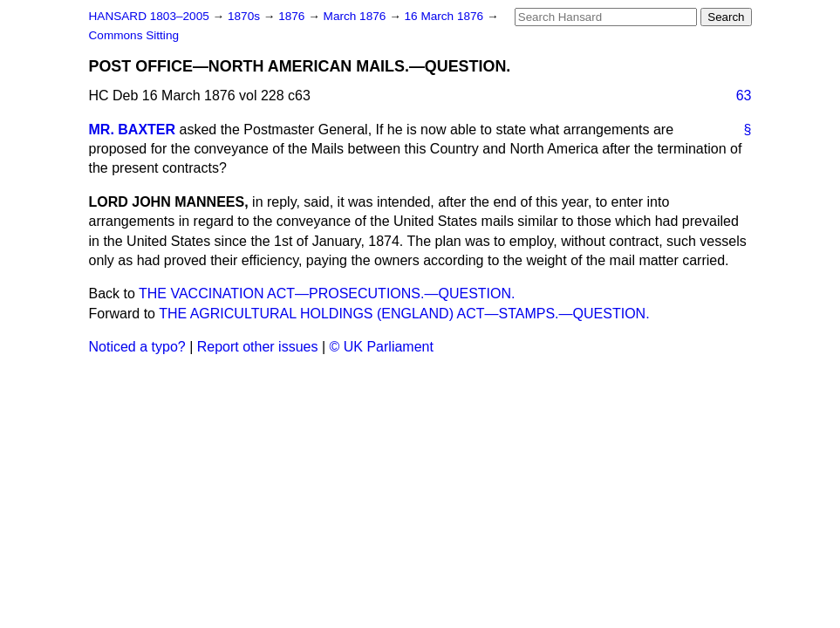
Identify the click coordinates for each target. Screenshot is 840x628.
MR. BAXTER (133, 130)
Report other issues (258, 347)
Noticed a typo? (137, 347)
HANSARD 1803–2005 (149, 16)
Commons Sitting (134, 35)
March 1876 (357, 16)
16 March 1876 (446, 16)
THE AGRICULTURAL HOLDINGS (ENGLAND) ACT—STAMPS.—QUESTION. (404, 314)
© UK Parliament (382, 347)
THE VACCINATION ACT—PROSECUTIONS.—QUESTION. (327, 294)
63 (744, 96)
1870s (246, 16)
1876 (293, 16)
